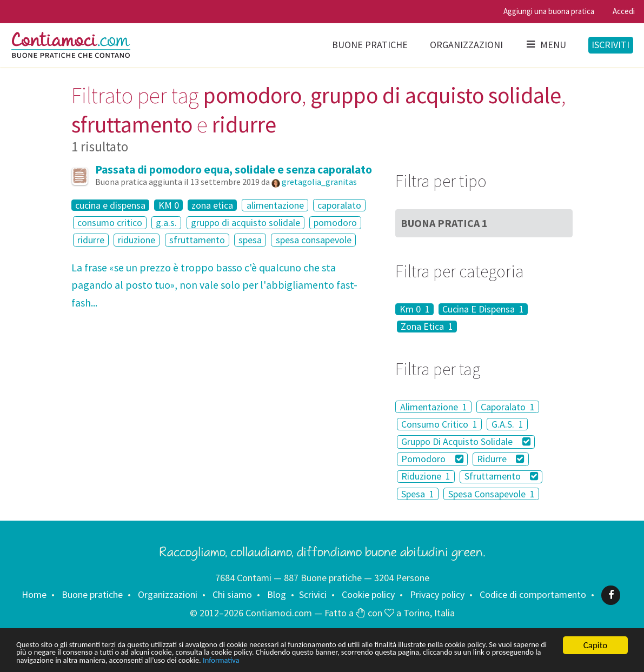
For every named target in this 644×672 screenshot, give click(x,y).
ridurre (91, 240)
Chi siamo (232, 594)
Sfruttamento (501, 477)
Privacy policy (437, 594)
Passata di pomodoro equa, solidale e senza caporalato (234, 169)
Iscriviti (610, 45)
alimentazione (275, 205)
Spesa (418, 494)
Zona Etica (427, 327)
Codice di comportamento (533, 594)
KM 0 (169, 205)
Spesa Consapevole (492, 494)
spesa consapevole (314, 240)
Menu (546, 45)
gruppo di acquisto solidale (245, 222)
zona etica (212, 205)
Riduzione (426, 477)
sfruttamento (197, 240)
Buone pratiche (370, 45)
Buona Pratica (444, 223)
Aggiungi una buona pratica (549, 11)
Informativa (454, 660)
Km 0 (415, 309)
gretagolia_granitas (319, 182)
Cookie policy (368, 594)
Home (34, 594)
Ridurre (500, 459)
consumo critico (110, 222)
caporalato (339, 205)
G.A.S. (507, 424)
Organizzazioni (466, 45)
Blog (277, 594)
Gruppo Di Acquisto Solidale (466, 441)
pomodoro (335, 222)
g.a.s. (166, 222)
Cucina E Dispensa (483, 309)
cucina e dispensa (110, 205)
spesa (250, 240)
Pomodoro (432, 459)
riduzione (137, 240)
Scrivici (313, 594)
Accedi (624, 11)
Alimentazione (434, 407)
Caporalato (508, 407)
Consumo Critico (439, 424)
